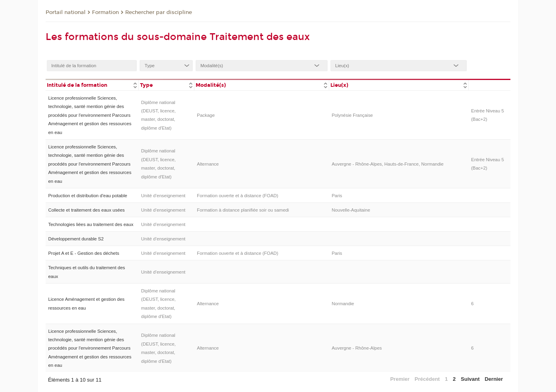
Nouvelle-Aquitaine (351, 210)
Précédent (427, 379)
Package (206, 115)
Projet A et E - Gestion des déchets (83, 253)
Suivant (470, 379)
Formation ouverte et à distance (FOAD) (237, 196)
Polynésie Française (352, 115)
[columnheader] (92, 85)
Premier (400, 379)
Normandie (343, 304)
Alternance (208, 164)
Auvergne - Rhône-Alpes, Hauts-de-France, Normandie (388, 164)
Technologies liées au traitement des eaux (91, 224)
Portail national (66, 12)
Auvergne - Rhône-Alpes (357, 348)
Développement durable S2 (76, 239)
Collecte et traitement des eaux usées (86, 210)
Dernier (494, 379)
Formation (105, 12)
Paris (337, 196)
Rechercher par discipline (159, 12)
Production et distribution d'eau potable (87, 196)
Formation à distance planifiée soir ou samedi (243, 210)
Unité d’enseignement (163, 196)
